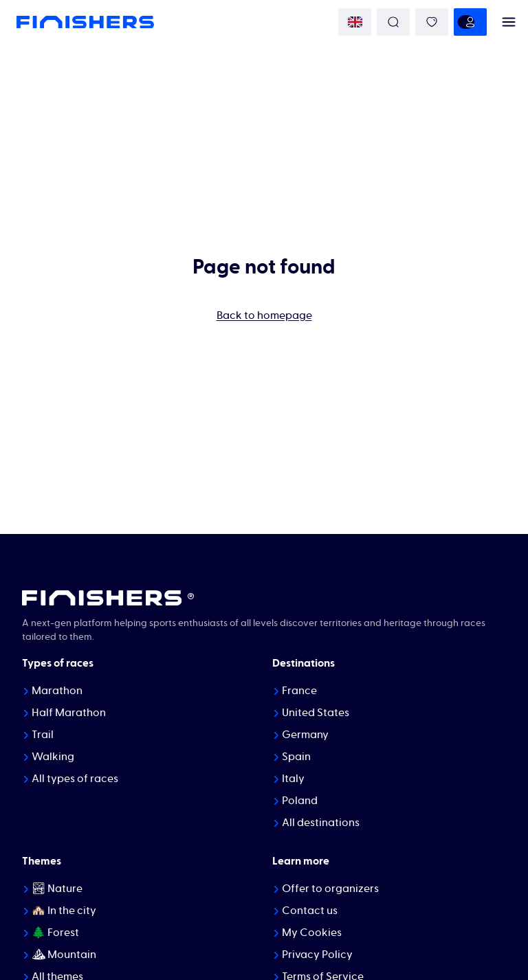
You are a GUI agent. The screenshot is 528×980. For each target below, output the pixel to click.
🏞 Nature (57, 889)
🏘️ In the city (64, 911)
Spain (296, 757)
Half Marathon (69, 713)
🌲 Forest (55, 933)
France (299, 691)
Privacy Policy (317, 955)
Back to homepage (264, 315)
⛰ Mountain (64, 955)
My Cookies (312, 933)
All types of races (75, 779)
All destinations (321, 823)
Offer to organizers (330, 889)
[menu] (509, 22)
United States (316, 713)
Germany (305, 735)
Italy (293, 779)
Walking (53, 757)
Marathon (57, 691)
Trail (43, 735)
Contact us (310, 911)
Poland (300, 801)
